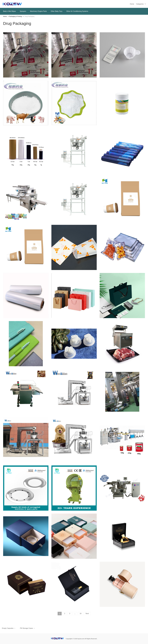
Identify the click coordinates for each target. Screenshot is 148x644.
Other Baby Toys (57, 11)
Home (132, 4)
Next (87, 614)
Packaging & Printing (15, 16)
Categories (140, 4)
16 (81, 614)
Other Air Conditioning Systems (77, 11)
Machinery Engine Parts (38, 11)
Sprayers (23, 11)
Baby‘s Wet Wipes (10, 11)
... (75, 614)
